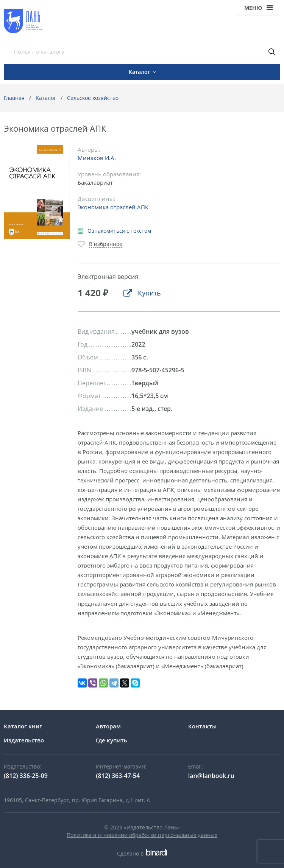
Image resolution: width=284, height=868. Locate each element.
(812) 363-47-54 (118, 776)
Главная (14, 98)
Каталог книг (23, 726)
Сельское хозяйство (93, 98)
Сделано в (142, 853)
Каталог (46, 98)
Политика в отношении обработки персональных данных (142, 835)
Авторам (108, 726)
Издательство (24, 740)
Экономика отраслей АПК (113, 207)
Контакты (202, 726)
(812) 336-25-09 (26, 776)
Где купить (112, 740)
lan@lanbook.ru (211, 776)
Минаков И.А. (97, 158)
